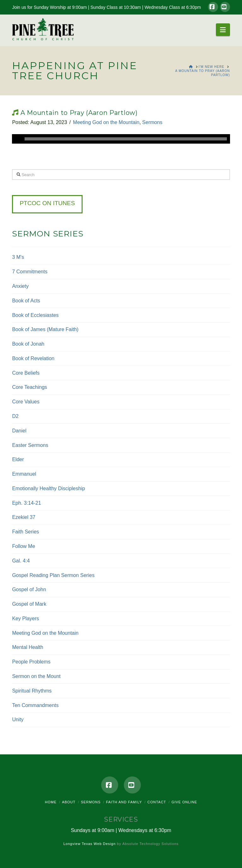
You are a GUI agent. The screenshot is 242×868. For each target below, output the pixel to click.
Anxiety (20, 286)
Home (51, 802)
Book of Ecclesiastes (35, 315)
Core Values (26, 402)
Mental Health (28, 647)
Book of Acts (26, 301)
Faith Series (25, 532)
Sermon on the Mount (36, 676)
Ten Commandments (35, 705)
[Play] (17, 139)
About (69, 802)
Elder (18, 459)
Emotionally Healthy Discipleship (48, 488)
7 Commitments (30, 272)
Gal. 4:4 (21, 561)
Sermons (152, 122)
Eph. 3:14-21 (26, 503)
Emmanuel (24, 474)
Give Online (184, 802)
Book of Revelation (33, 358)
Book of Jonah (28, 344)
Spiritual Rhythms (32, 691)
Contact (157, 802)
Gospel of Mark (29, 604)
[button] (223, 30)
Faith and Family (124, 802)
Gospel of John (29, 589)
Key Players (25, 618)
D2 (15, 416)
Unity (18, 719)
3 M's (18, 257)
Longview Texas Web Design (89, 844)
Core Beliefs (26, 373)
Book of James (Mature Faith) (45, 329)
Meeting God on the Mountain (106, 122)
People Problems (31, 662)
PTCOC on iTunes (47, 203)
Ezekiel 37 (24, 517)
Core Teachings (29, 387)
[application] (121, 139)
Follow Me (23, 546)
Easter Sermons (30, 445)
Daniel (19, 431)
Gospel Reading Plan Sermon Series (53, 575)
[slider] (126, 139)
